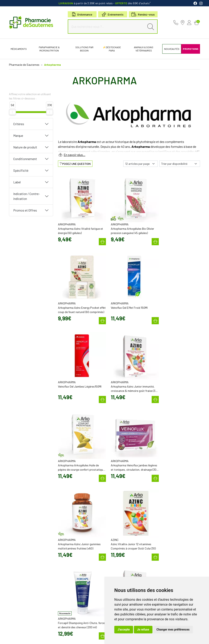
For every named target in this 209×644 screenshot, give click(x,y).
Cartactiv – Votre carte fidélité (123, 538)
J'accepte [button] (124, 630)
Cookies (71, 634)
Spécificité (21, 170)
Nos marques (115, 563)
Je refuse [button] (143, 630)
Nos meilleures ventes (120, 566)
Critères (19, 124)
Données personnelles (51, 634)
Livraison (161, 532)
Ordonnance (82, 14)
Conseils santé (115, 570)
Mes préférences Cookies (92, 634)
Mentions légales (19, 634)
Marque (18, 135)
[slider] (12, 112)
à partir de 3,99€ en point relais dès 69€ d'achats (105, 3)
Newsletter (113, 541)
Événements (113, 14)
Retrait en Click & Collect (170, 528)
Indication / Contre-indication (27, 196)
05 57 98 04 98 (69, 509)
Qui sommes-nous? (118, 505)
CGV (34, 634)
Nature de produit (25, 147)
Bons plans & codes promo (122, 530)
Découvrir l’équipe (117, 509)
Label (17, 182)
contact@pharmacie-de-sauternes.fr (79, 513)
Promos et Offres (25, 210)
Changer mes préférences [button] (173, 630)
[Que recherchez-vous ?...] (107, 27)
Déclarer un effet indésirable (123, 516)
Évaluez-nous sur (177, 563)
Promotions (114, 534)
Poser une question (118, 513)
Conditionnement (25, 159)
